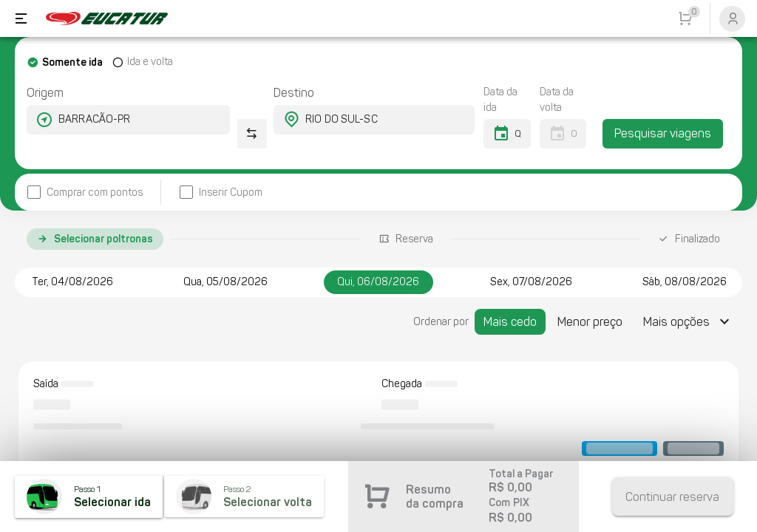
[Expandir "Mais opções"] (688, 322)
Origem (45, 93)
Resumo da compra (435, 497)
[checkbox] (85, 192)
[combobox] (115, 120)
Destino (294, 93)
